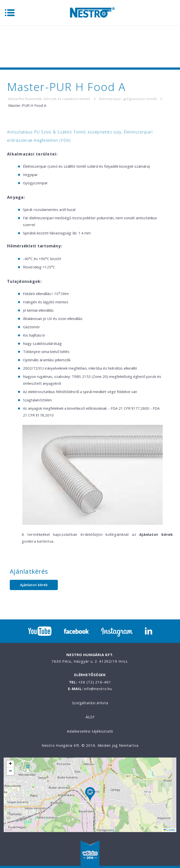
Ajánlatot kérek (34, 585)
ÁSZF (90, 717)
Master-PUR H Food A (27, 105)
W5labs (90, 854)
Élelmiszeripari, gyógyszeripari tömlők (128, 99)
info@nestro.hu (98, 689)
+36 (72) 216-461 (95, 682)
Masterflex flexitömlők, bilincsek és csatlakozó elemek (49, 99)
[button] (90, 795)
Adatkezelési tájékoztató (90, 731)
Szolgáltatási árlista (90, 703)
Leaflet (169, 830)
